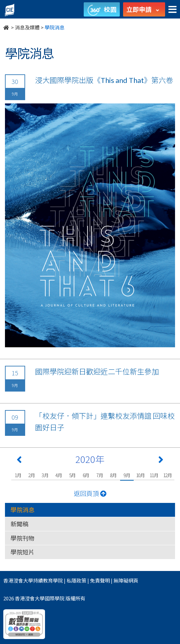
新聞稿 (20, 524)
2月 (32, 475)
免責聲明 (100, 580)
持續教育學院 (48, 580)
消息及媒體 (27, 27)
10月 (140, 475)
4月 (59, 475)
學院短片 (22, 552)
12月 (168, 475)
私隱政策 (76, 580)
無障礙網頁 (126, 580)
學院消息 (22, 510)
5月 (73, 475)
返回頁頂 (90, 493)
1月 (18, 475)
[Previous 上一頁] (19, 461)
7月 (100, 475)
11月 (154, 475)
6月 (86, 475)
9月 (127, 475)
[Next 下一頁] (161, 461)
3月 (45, 475)
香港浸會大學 (18, 580)
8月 (113, 475)
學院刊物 (22, 538)
